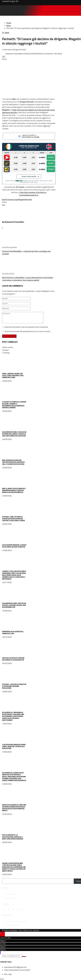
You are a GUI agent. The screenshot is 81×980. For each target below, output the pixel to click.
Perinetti (28, 200)
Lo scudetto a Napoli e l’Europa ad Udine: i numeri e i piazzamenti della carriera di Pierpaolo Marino (14, 404)
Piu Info (51, 157)
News (7, 33)
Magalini (22, 200)
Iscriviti (3, 944)
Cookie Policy (12, 898)
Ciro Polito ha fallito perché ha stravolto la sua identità (13, 659)
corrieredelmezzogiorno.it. (29, 195)
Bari (4, 200)
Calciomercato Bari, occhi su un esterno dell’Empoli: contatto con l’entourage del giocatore (14, 434)
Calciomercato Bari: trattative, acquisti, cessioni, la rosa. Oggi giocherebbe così (14, 605)
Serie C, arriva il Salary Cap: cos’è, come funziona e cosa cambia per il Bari (13, 375)
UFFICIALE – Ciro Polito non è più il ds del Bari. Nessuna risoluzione (14, 686)
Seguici (3, 941)
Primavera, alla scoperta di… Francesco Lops (13, 632)
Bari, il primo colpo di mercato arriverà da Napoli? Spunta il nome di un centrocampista (14, 490)
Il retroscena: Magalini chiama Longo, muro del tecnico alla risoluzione (14, 746)
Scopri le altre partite (29, 176)
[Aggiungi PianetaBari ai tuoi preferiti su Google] (29, 136)
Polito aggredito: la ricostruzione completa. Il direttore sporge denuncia (13, 837)
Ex (3, 33)
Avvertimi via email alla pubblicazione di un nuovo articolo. (28, 331)
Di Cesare (9, 200)
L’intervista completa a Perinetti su (32, 192)
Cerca (5, 877)
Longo (16, 200)
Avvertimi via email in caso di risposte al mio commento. (26, 327)
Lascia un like (5, 938)
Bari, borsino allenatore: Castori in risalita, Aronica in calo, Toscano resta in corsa (13, 462)
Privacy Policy (12, 894)
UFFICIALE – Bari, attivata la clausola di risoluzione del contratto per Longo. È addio (13, 518)
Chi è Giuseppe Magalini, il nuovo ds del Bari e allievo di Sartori (14, 546)
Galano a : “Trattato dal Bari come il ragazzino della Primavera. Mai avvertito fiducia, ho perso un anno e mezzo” (14, 867)
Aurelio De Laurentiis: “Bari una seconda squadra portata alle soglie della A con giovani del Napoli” (14, 808)
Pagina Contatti (12, 925)
